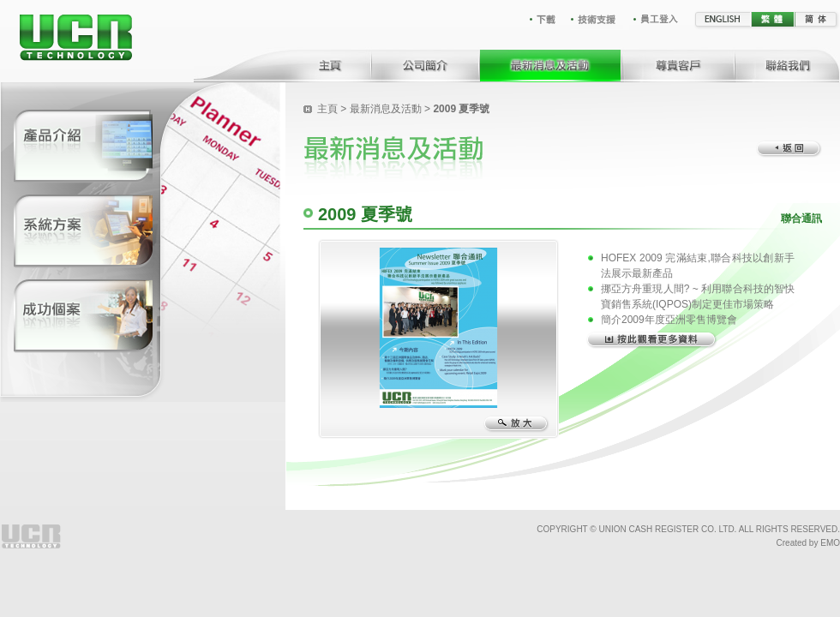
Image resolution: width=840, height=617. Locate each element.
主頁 (327, 109)
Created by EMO (808, 543)
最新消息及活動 (386, 109)
